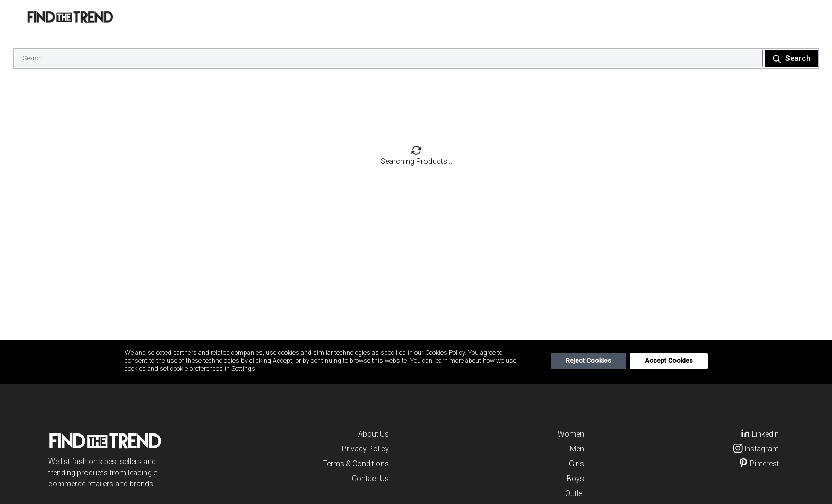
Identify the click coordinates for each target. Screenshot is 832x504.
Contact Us (370, 479)
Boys (575, 479)
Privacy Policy (365, 449)
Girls (577, 464)
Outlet (575, 493)
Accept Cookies (669, 361)
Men (577, 449)
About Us (374, 434)
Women (571, 434)
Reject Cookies (588, 361)
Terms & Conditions (356, 464)
